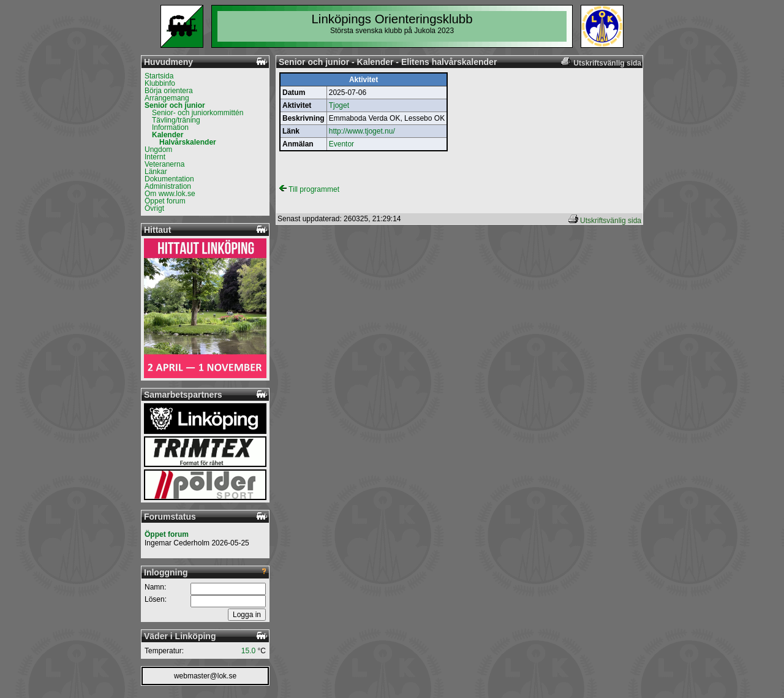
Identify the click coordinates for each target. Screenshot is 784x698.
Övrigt (154, 208)
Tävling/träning (176, 120)
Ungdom (158, 150)
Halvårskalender (188, 142)
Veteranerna (164, 164)
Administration (168, 186)
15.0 (248, 651)
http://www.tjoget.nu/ (362, 131)
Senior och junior (175, 105)
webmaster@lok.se (205, 676)
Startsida (159, 76)
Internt (155, 157)
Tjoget (339, 105)
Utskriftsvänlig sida (611, 221)
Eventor (341, 144)
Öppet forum (165, 201)
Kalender (168, 135)
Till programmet (309, 189)
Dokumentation (169, 179)
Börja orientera (169, 91)
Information (170, 127)
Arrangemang (167, 98)
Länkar (156, 172)
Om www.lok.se (170, 194)
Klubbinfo (160, 83)
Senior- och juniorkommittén (198, 113)
